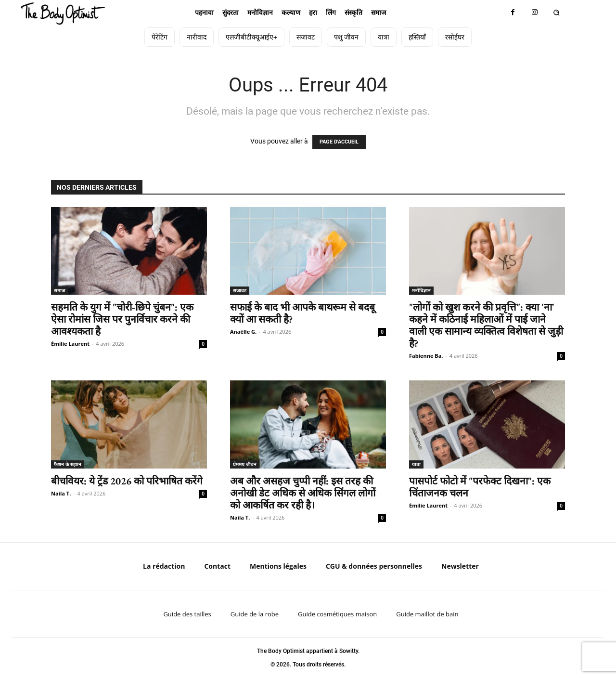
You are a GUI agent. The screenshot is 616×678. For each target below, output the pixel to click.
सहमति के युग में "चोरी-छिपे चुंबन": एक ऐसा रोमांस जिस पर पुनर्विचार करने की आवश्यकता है (122, 319)
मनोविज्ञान (421, 290)
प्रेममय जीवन (245, 464)
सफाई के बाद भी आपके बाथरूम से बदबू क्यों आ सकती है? (302, 313)
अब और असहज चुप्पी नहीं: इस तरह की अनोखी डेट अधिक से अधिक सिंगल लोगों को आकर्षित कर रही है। (303, 493)
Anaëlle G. (243, 332)
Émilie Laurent (70, 344)
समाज (59, 290)
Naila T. (61, 493)
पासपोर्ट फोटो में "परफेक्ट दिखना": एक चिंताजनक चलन (480, 487)
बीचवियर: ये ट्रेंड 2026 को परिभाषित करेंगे (127, 481)
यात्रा (416, 464)
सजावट (240, 290)
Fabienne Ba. (426, 356)
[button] (556, 13)
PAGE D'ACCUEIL (339, 142)
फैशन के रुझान (68, 464)
